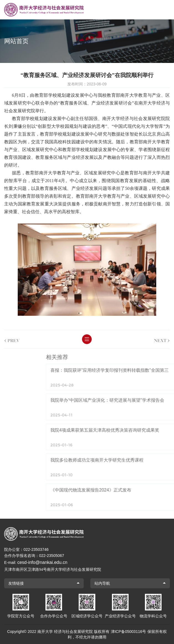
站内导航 (102, 583)
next (157, 339)
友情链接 (16, 583)
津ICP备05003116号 (129, 632)
